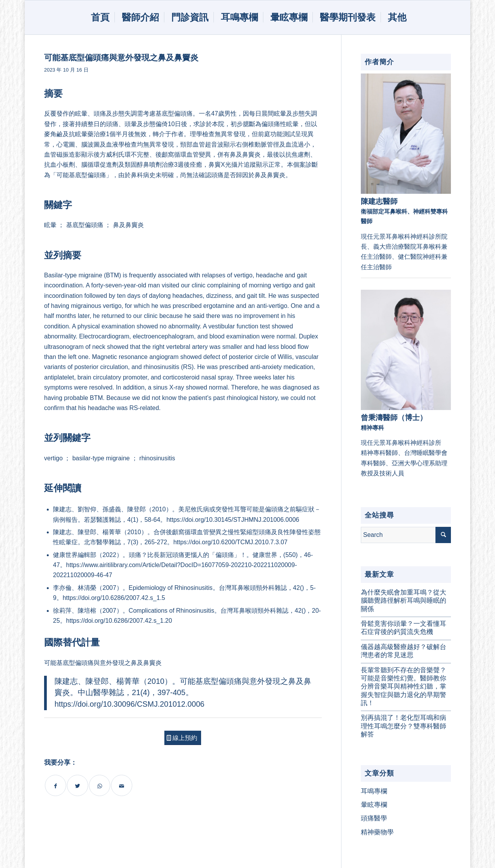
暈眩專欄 (374, 805)
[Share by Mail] (122, 785)
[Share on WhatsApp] (100, 785)
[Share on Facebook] (55, 785)
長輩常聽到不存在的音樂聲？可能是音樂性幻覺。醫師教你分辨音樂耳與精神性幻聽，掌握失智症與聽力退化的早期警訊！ (404, 687)
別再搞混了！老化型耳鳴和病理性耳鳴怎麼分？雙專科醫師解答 (404, 726)
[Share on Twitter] (78, 785)
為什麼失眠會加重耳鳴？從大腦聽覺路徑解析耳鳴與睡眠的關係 (404, 601)
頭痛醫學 (374, 818)
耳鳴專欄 (374, 791)
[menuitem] (99, 17)
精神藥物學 (377, 832)
